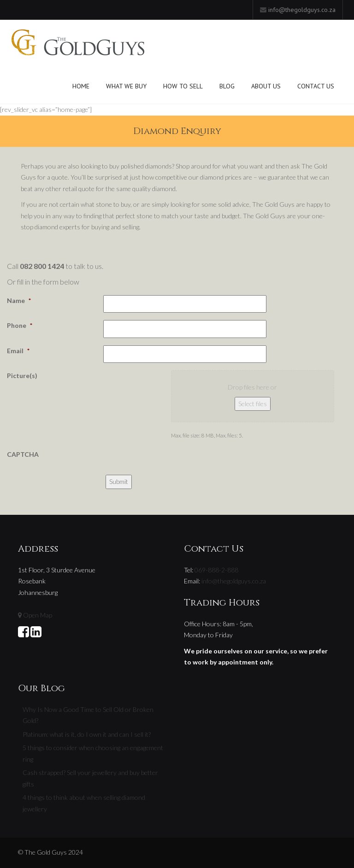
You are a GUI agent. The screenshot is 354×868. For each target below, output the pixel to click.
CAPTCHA (23, 454)
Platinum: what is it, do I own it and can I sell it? (87, 734)
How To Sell (183, 86)
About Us (266, 86)
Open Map (38, 615)
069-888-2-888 (216, 570)
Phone (20, 325)
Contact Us (316, 86)
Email (18, 351)
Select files (253, 404)
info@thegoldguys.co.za (302, 10)
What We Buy (126, 86)
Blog (227, 86)
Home (81, 86)
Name (19, 300)
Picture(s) (22, 376)
